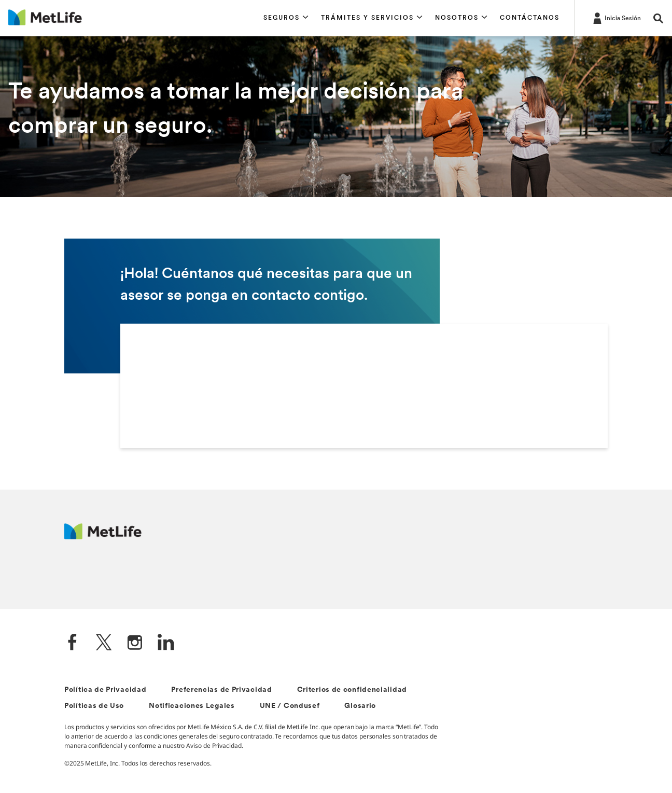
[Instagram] (135, 643)
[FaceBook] (73, 643)
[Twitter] (104, 643)
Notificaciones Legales (192, 706)
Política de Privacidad (105, 690)
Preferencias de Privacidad (221, 690)
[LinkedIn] (166, 643)
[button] (286, 18)
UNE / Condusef (290, 706)
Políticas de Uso (94, 706)
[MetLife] (103, 537)
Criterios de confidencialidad (352, 690)
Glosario (360, 706)
